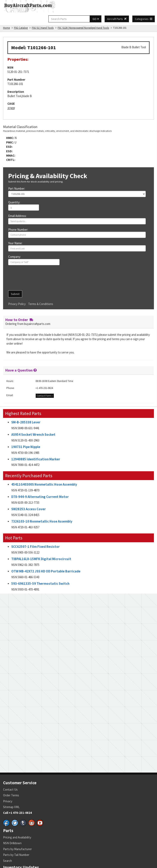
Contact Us (10, 789)
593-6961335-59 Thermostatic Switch (40, 584)
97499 (11, 108)
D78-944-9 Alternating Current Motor (40, 497)
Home (6, 28)
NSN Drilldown (12, 843)
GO (96, 19)
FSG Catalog (21, 28)
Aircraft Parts (117, 19)
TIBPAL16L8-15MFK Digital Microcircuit (41, 559)
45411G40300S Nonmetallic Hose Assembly (44, 484)
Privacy (8, 801)
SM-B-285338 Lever (26, 422)
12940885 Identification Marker (36, 459)
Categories (144, 19)
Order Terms (11, 795)
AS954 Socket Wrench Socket (33, 435)
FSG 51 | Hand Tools (43, 28)
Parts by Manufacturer (17, 849)
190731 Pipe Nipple (26, 447)
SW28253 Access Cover (29, 509)
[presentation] (39, 279)
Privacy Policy (17, 304)
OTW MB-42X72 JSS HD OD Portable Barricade (46, 571)
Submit (15, 294)
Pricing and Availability (17, 837)
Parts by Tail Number (16, 855)
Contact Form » (45, 396)
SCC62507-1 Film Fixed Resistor (36, 547)
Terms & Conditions (41, 304)
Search (7, 861)
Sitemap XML (11, 807)
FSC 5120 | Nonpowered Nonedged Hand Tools (83, 28)
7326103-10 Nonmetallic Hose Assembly (42, 521)
